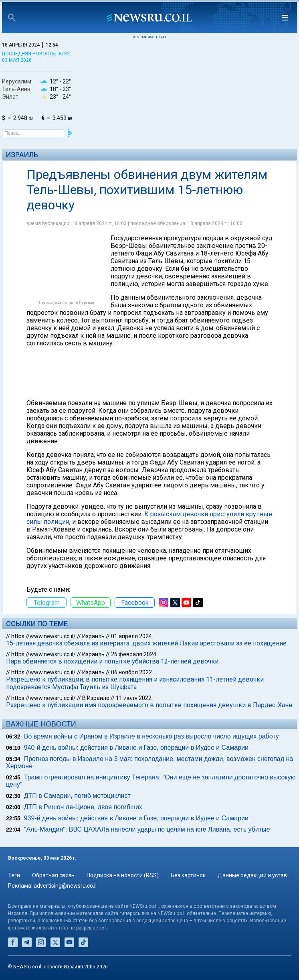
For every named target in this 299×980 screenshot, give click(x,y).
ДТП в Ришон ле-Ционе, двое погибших (83, 807)
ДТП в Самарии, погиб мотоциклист (77, 796)
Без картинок (188, 875)
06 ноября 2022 (131, 672)
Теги (14, 875)
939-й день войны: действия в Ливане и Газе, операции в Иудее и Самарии (136, 818)
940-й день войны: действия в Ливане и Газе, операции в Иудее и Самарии (136, 748)
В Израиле (96, 698)
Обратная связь (53, 875)
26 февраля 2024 (134, 654)
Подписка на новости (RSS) (123, 875)
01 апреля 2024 (131, 636)
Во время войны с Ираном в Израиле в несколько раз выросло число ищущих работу (152, 736)
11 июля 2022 (134, 698)
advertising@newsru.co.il (65, 886)
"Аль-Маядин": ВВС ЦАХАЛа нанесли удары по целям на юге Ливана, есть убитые (147, 829)
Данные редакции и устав (252, 875)
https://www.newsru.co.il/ (43, 636)
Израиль (22, 155)
